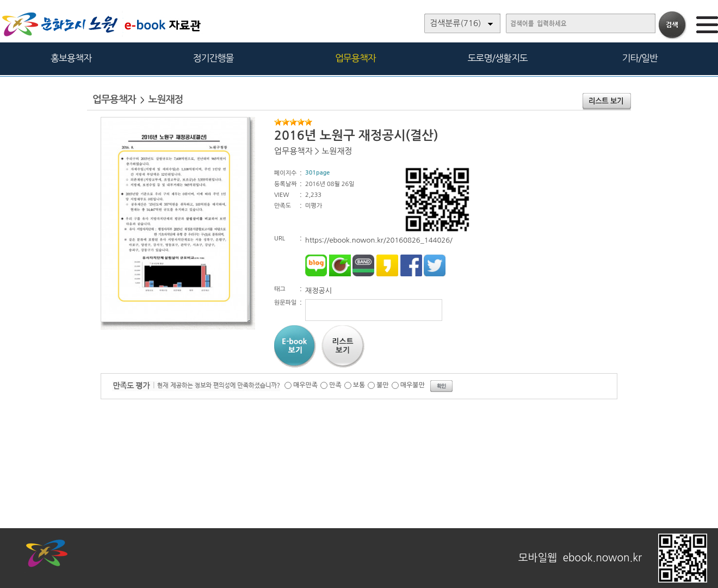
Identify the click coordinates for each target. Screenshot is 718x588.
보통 (359, 385)
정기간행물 (213, 58)
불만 (383, 385)
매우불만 (413, 385)
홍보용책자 (71, 58)
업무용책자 (355, 58)
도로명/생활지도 (498, 58)
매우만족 (305, 385)
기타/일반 (639, 58)
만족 (335, 385)
